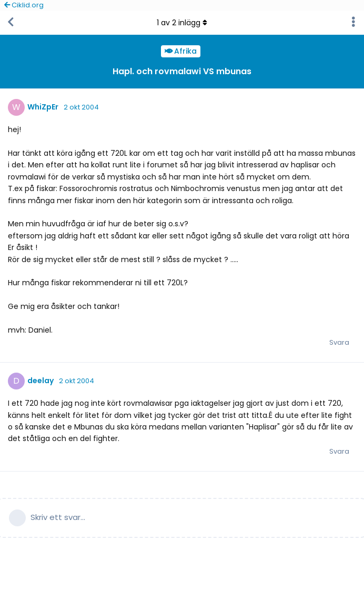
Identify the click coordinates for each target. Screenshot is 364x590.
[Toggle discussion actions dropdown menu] (353, 23)
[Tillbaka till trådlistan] (11, 23)
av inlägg (182, 23)
